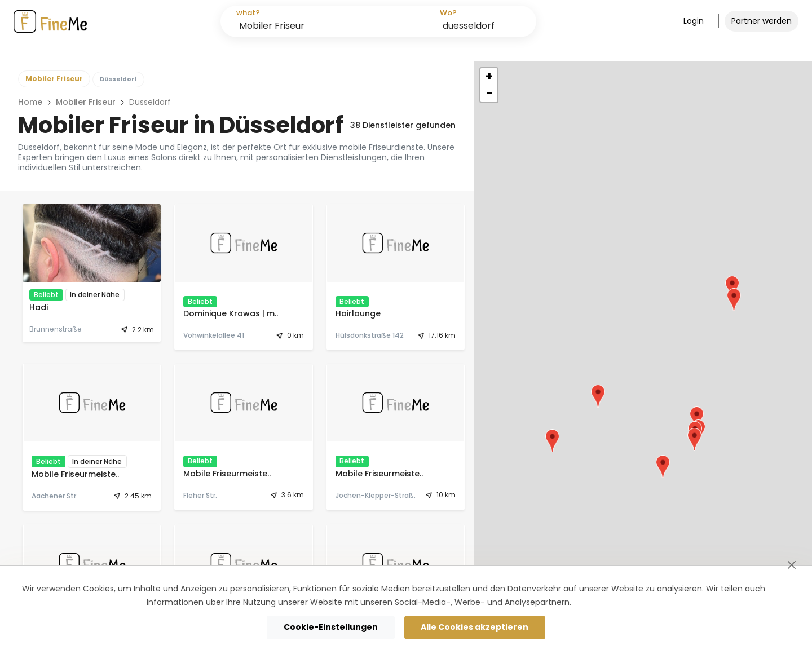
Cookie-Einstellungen (331, 627)
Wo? (448, 13)
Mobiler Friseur (86, 102)
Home (30, 102)
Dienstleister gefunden (403, 125)
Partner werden (762, 21)
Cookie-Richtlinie (607, 602)
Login (694, 21)
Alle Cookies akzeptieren (475, 627)
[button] (697, 418)
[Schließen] (791, 565)
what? (248, 13)
